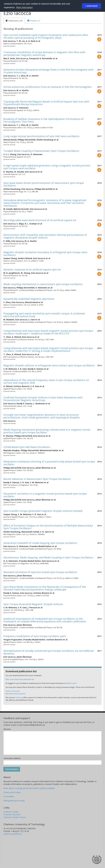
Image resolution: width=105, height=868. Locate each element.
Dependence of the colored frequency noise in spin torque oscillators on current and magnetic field (46, 381)
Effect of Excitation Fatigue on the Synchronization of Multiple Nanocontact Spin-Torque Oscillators (48, 527)
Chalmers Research (12, 815)
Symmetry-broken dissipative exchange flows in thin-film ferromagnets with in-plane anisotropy (48, 71)
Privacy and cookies (12, 792)
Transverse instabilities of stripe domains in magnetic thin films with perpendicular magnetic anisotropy (44, 54)
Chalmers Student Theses (15, 817)
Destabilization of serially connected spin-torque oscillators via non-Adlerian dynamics (49, 652)
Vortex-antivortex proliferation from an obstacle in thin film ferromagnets (48, 87)
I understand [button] (91, 6)
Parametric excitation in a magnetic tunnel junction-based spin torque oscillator (45, 495)
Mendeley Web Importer (16, 694)
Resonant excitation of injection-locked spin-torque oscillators (40, 572)
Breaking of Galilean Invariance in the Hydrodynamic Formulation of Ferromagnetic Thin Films (43, 120)
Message (7, 729)
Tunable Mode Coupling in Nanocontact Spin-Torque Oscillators (41, 151)
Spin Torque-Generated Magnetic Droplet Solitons (33, 604)
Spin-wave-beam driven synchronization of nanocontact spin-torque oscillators (44, 184)
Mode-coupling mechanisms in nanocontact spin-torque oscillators (43, 284)
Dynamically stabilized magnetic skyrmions (29, 299)
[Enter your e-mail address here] (52, 763)
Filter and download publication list (20, 679)
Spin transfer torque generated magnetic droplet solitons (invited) (43, 511)
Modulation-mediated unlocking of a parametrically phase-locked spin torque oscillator (49, 463)
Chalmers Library (11, 812)
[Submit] (12, 769)
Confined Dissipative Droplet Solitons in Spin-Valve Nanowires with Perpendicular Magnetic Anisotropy (43, 399)
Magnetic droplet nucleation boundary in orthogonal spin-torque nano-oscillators (46, 254)
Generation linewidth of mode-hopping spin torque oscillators (40, 543)
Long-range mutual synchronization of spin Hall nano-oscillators (41, 136)
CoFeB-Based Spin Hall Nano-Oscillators (27, 447)
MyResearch (71, 683)
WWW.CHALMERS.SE (13, 834)
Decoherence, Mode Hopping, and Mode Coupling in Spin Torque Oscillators (48, 557)
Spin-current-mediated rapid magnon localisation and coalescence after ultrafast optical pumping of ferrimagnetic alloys (46, 36)
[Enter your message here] (52, 743)
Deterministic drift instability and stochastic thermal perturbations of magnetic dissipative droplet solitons (45, 236)
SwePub (19, 697)
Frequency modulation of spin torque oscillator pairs (35, 636)
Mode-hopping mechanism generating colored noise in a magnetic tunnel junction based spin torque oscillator (47, 431)
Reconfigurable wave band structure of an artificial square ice (40, 220)
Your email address (12, 758)
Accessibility (9, 796)
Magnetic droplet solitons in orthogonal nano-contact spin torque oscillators (49, 365)
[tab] (14, 21)
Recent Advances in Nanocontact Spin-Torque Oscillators (37, 479)
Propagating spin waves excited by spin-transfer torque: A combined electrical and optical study (44, 315)
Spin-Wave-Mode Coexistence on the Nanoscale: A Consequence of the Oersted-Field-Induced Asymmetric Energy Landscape (45, 588)
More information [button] (24, 7)
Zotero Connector (13, 691)
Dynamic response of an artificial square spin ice (32, 269)
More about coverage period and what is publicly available (29, 788)
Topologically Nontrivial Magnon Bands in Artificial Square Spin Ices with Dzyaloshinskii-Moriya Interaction (46, 103)
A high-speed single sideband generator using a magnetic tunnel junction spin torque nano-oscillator (47, 167)
